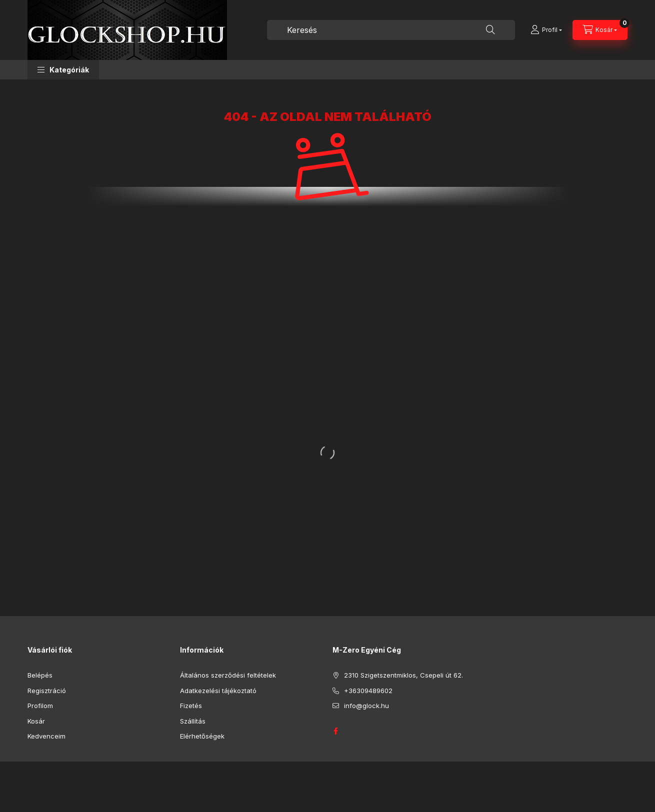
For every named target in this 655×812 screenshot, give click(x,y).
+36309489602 (368, 691)
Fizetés (191, 706)
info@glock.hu (366, 706)
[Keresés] (490, 30)
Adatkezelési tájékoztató (218, 691)
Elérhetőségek (202, 736)
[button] (63, 70)
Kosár (36, 721)
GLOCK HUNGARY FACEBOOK (335, 731)
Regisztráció (47, 691)
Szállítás (193, 721)
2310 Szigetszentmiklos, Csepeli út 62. (403, 675)
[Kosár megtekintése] (600, 30)
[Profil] (546, 30)
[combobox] (391, 30)
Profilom (40, 706)
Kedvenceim (46, 736)
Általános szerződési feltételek (228, 675)
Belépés (40, 675)
